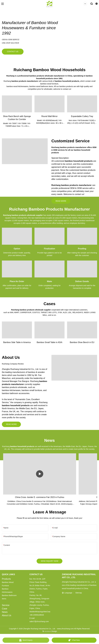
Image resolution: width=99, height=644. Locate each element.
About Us (7, 617)
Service (6, 606)
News (5, 613)
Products (6, 580)
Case (5, 610)
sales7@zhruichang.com (39, 623)
